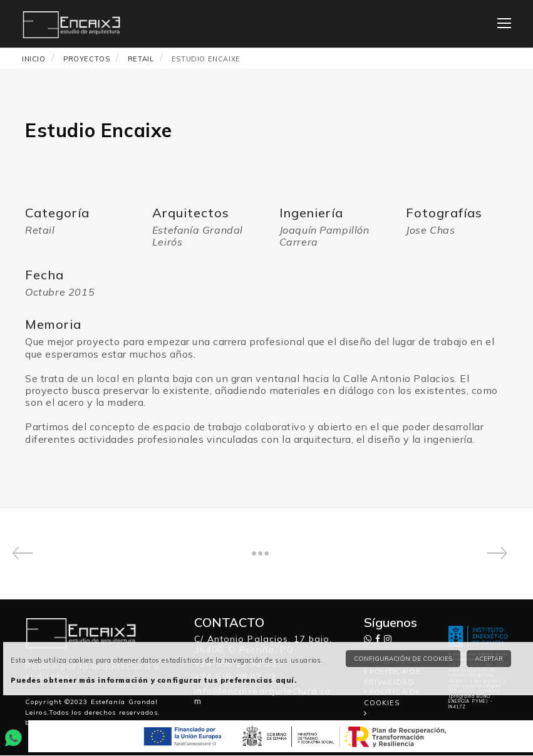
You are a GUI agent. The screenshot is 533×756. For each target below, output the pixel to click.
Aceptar (489, 659)
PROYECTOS (86, 58)
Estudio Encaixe (206, 58)
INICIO (34, 58)
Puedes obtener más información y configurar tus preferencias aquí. (154, 680)
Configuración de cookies (403, 659)
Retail (141, 58)
